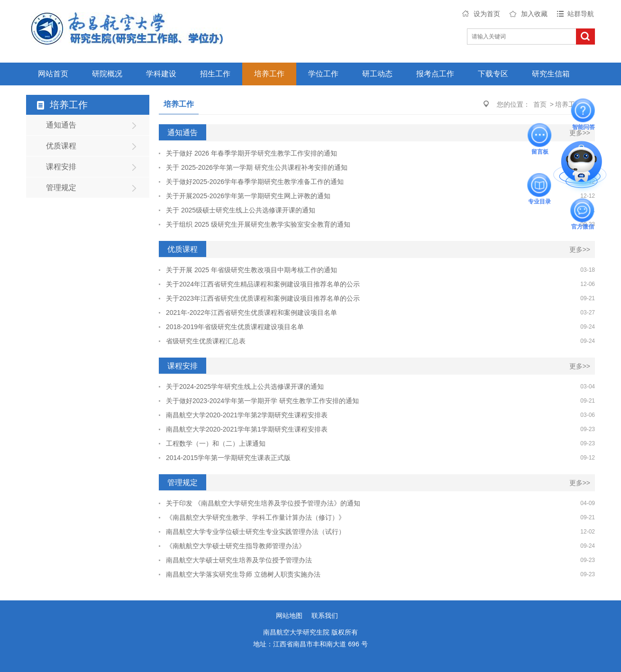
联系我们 (325, 616)
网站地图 (289, 616)
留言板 (540, 135)
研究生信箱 (551, 74)
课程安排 (61, 167)
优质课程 (61, 146)
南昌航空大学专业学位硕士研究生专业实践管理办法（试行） (256, 532)
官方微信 (583, 211)
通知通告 (61, 125)
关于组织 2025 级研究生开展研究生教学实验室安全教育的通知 (258, 224)
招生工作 (215, 74)
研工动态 (377, 74)
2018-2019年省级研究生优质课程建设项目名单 (235, 327)
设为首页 (487, 14)
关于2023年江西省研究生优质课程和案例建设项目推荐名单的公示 (263, 298)
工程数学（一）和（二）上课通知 (216, 443)
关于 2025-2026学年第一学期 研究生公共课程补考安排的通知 (257, 167)
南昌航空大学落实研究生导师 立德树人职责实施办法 (243, 574)
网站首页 (53, 74)
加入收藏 (534, 14)
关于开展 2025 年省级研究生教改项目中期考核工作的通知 (251, 270)
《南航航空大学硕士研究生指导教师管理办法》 (236, 546)
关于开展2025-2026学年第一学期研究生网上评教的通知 (248, 196)
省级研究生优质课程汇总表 (206, 341)
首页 (540, 104)
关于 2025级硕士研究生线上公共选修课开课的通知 (241, 210)
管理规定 (61, 188)
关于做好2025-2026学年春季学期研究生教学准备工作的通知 (255, 182)
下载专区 (493, 74)
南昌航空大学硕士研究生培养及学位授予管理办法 (239, 560)
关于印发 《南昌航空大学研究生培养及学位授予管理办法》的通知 (263, 503)
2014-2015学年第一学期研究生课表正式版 (228, 458)
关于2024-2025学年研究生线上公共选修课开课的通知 (245, 387)
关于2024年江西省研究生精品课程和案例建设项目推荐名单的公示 (263, 284)
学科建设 (161, 74)
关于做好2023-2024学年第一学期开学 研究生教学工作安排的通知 (262, 401)
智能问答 (584, 110)
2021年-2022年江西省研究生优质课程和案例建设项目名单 (251, 313)
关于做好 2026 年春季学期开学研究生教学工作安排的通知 (251, 153)
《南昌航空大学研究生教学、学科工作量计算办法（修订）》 (256, 517)
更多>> (580, 133)
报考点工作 (435, 74)
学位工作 (323, 74)
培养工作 (269, 74)
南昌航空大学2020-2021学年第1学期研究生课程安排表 (247, 429)
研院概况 (107, 74)
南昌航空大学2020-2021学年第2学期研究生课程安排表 (247, 415)
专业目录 (539, 185)
